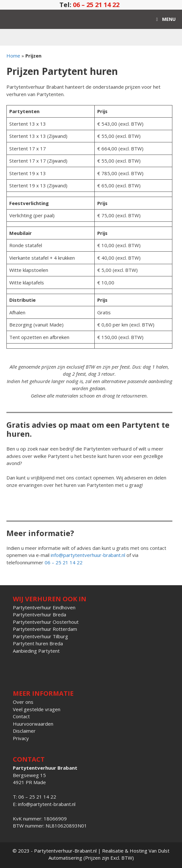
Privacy (21, 738)
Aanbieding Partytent (36, 651)
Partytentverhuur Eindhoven (44, 607)
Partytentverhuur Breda (39, 614)
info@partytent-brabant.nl (47, 804)
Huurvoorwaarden (33, 724)
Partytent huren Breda (38, 643)
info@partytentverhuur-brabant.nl (88, 555)
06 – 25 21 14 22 (96, 5)
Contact (21, 716)
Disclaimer (24, 731)
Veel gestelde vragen (37, 709)
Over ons (23, 702)
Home (13, 56)
